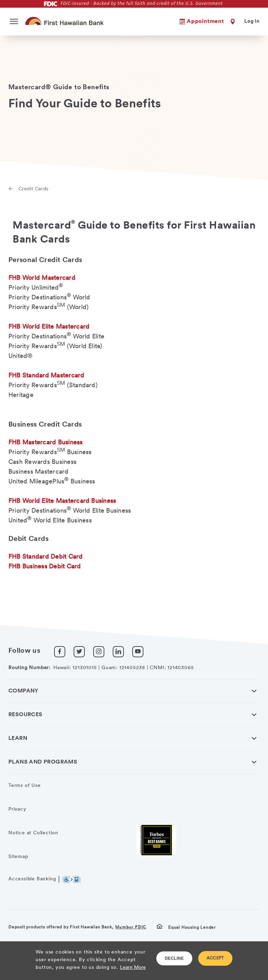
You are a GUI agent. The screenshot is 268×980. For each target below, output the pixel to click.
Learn (18, 738)
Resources (25, 715)
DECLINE (174, 958)
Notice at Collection (33, 833)
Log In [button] (252, 21)
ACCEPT (215, 958)
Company (24, 691)
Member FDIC (131, 927)
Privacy (17, 809)
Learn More (133, 968)
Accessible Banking (32, 879)
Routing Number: (29, 668)
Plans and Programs (43, 762)
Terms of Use (25, 786)
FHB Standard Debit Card (46, 557)
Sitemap (18, 857)
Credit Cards (33, 189)
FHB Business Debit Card (45, 567)
